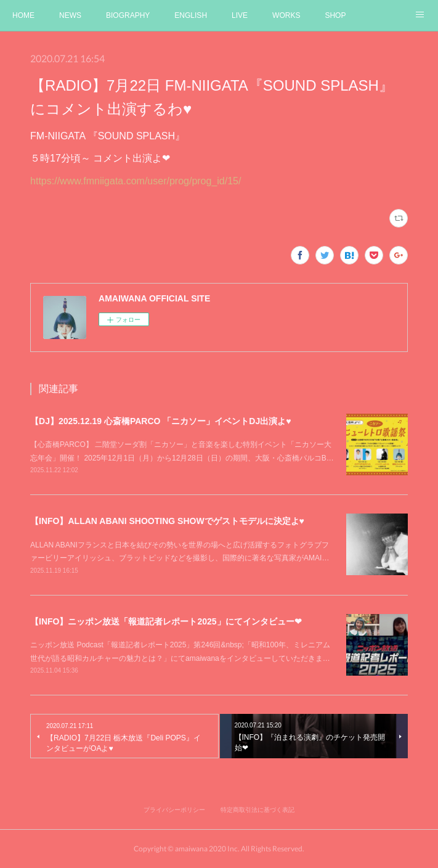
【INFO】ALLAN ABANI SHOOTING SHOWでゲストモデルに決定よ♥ (167, 521)
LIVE (240, 15)
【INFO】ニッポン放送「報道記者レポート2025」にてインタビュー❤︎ (166, 621)
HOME (23, 15)
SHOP (335, 15)
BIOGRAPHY (128, 15)
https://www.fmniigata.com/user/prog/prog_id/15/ (136, 181)
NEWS (70, 15)
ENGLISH (191, 15)
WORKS (286, 15)
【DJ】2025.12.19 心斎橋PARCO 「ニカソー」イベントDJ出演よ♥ (160, 421)
